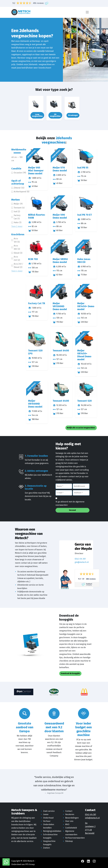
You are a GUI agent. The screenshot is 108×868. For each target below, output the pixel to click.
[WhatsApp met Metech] (6, 862)
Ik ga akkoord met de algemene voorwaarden (70, 504)
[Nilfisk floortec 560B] (37, 203)
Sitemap (69, 841)
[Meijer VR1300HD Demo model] (61, 292)
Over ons (69, 821)
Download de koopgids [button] (70, 673)
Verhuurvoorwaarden (75, 838)
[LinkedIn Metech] (89, 861)
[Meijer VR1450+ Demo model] (86, 292)
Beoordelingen (72, 818)
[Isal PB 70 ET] (86, 203)
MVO (67, 824)
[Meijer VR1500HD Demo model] (37, 389)
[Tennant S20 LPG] (37, 339)
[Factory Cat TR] (37, 292)
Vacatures (70, 814)
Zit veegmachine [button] (55, 115)
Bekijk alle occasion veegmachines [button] (81, 428)
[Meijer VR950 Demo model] (61, 248)
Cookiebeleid (71, 828)
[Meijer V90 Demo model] (61, 203)
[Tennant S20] (86, 389)
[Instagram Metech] (94, 861)
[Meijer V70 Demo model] (61, 156)
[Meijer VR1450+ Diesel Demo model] (86, 339)
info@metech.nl (92, 818)
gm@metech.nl (82, 562)
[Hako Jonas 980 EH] (86, 248)
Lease (46, 814)
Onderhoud (48, 818)
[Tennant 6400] (61, 339)
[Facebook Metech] (83, 861)
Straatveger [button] (73, 115)
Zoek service (49, 811)
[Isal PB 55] (86, 156)
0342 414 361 (80, 559)
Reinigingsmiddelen (52, 831)
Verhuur (47, 821)
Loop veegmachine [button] (37, 115)
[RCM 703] (37, 248)
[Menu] (87, 12)
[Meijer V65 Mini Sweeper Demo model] (37, 156)
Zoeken (47, 848)
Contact (69, 811)
